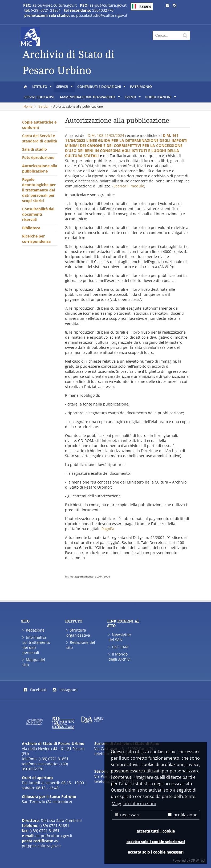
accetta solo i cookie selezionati (156, 842)
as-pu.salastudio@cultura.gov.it (99, 15)
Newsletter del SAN (120, 637)
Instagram (65, 690)
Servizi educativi (39, 97)
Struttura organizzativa (78, 633)
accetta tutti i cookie (156, 831)
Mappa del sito (34, 662)
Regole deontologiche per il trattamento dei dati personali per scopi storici (39, 190)
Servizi (65, 88)
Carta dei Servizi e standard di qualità (40, 138)
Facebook (35, 690)
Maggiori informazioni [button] (134, 804)
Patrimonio (141, 87)
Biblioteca (31, 228)
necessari (127, 815)
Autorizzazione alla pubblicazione (40, 168)
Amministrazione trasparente (90, 98)
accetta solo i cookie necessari (156, 852)
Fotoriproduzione (38, 157)
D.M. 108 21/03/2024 (106, 135)
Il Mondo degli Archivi (119, 657)
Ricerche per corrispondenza (36, 239)
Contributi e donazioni (102, 88)
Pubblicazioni (161, 98)
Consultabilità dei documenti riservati (38, 214)
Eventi (133, 98)
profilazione (183, 815)
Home (28, 106)
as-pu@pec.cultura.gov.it (54, 5)
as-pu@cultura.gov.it (108, 5)
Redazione (33, 630)
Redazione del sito (81, 645)
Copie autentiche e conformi (39, 125)
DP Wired (198, 860)
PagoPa (108, 529)
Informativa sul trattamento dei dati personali (36, 645)
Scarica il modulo (129, 186)
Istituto (42, 88)
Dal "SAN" (119, 647)
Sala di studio (35, 149)
